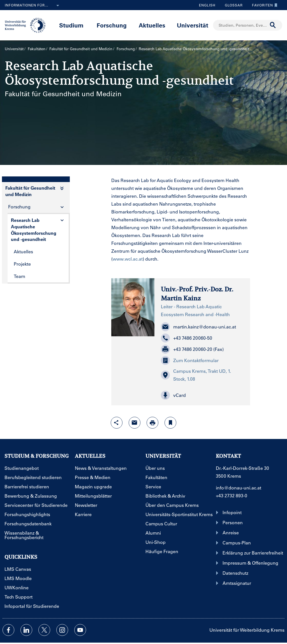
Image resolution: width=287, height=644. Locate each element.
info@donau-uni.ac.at (239, 488)
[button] (202, 395)
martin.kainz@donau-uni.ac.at (198, 327)
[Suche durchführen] (273, 25)
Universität (193, 25)
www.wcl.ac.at (128, 259)
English (207, 5)
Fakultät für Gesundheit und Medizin (81, 49)
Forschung (112, 25)
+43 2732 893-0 (232, 495)
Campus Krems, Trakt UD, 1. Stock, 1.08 (196, 375)
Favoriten (263, 5)
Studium (71, 25)
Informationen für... (33, 6)
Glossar (232, 5)
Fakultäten (37, 49)
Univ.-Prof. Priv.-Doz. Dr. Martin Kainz (197, 294)
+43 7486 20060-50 (187, 338)
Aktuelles (152, 25)
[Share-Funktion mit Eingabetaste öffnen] (117, 423)
